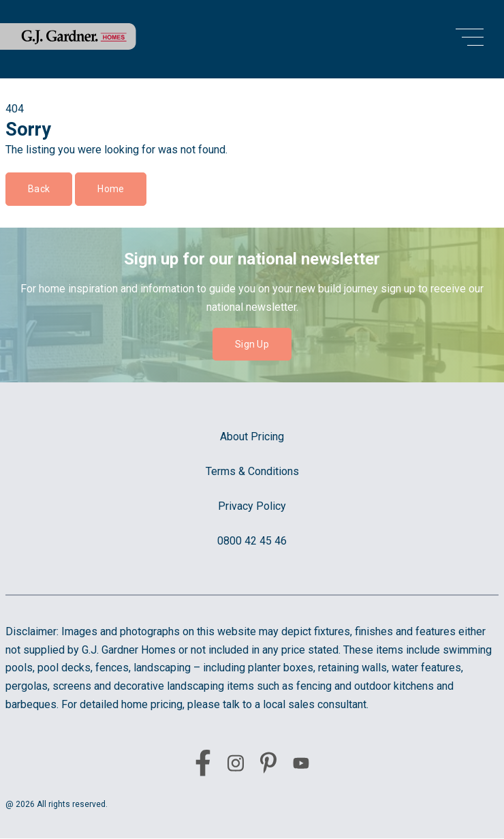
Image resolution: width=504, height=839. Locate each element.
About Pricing (252, 437)
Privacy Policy (252, 506)
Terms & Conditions (252, 471)
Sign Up (252, 344)
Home (111, 189)
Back (39, 189)
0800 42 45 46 (252, 541)
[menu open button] (470, 39)
